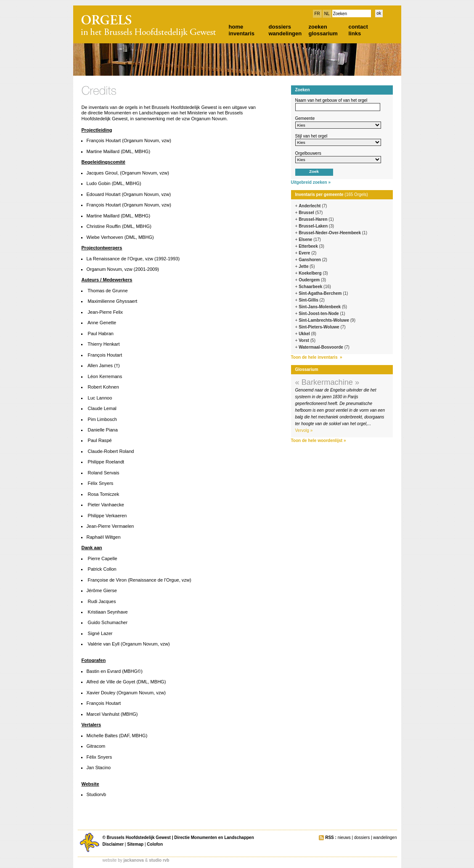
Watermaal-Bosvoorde (324, 347)
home (236, 27)
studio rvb (159, 860)
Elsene (310, 239)
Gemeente (305, 118)
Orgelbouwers (308, 153)
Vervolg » (304, 430)
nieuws (344, 838)
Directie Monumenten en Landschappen (214, 838)
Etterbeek (311, 246)
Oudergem (312, 280)
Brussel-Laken (316, 226)
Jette (307, 266)
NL (327, 14)
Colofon (155, 844)
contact (358, 27)
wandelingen (285, 33)
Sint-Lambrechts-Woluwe (327, 320)
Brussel (311, 213)
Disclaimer (113, 844)
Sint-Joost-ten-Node (322, 314)
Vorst (307, 340)
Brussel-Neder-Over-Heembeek (333, 233)
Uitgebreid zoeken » (311, 182)
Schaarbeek (315, 287)
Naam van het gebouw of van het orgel (331, 100)
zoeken (318, 27)
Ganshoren (313, 260)
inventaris (242, 33)
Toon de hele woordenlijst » (319, 441)
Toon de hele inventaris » (317, 357)
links (355, 33)
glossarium (323, 33)
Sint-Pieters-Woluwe (322, 327)
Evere (307, 253)
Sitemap (135, 844)
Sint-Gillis (312, 300)
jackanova (134, 860)
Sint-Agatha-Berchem (323, 293)
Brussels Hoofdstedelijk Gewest (139, 838)
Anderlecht (313, 206)
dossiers (280, 27)
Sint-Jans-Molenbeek (323, 307)
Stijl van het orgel (311, 136)
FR (317, 14)
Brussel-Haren (316, 219)
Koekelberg (313, 273)
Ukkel (307, 334)
